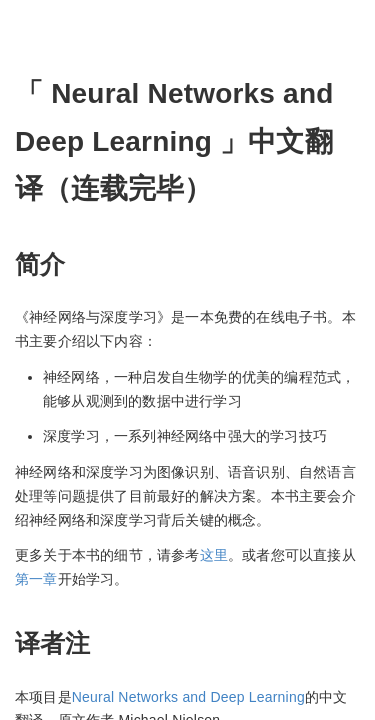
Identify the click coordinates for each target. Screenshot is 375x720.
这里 (214, 555)
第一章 (36, 579)
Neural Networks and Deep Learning (188, 697)
